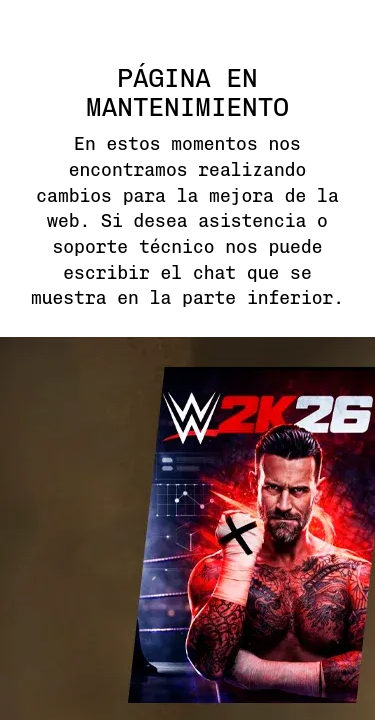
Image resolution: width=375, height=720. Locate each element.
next (345, 414)
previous (30, 414)
